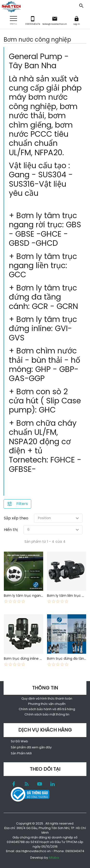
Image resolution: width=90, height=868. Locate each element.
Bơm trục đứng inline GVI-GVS (29, 659)
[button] (13, 21)
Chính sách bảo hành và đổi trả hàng (47, 709)
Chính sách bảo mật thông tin (47, 714)
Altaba (54, 858)
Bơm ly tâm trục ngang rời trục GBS (34, 596)
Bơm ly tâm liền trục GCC (68, 596)
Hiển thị (11, 530)
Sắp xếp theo (16, 518)
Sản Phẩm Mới (21, 753)
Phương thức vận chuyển (47, 704)
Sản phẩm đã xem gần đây (31, 747)
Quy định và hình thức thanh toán (47, 699)
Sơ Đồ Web (19, 741)
